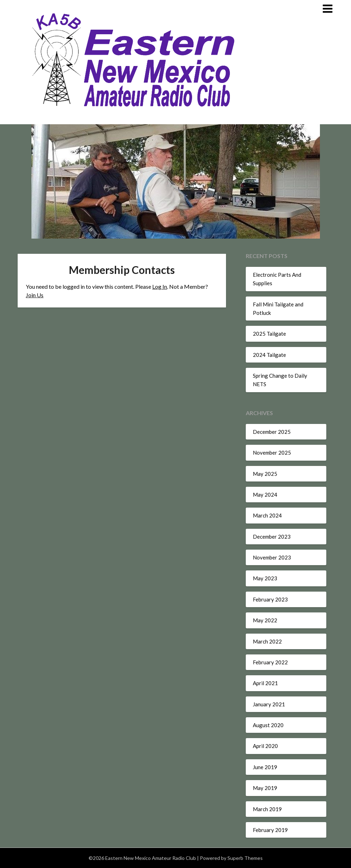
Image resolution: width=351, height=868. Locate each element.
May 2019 (265, 788)
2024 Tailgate (269, 355)
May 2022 (265, 620)
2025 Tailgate (269, 334)
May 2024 (265, 495)
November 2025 (272, 453)
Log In (160, 286)
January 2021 (269, 704)
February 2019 (270, 830)
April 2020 (265, 746)
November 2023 (272, 557)
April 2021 (265, 683)
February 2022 (270, 662)
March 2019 (267, 809)
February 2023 (270, 599)
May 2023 (265, 578)
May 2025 (265, 474)
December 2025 (272, 432)
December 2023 (272, 537)
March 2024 (267, 515)
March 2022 (267, 641)
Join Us (35, 295)
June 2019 (265, 767)
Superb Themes (245, 858)
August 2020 (268, 725)
